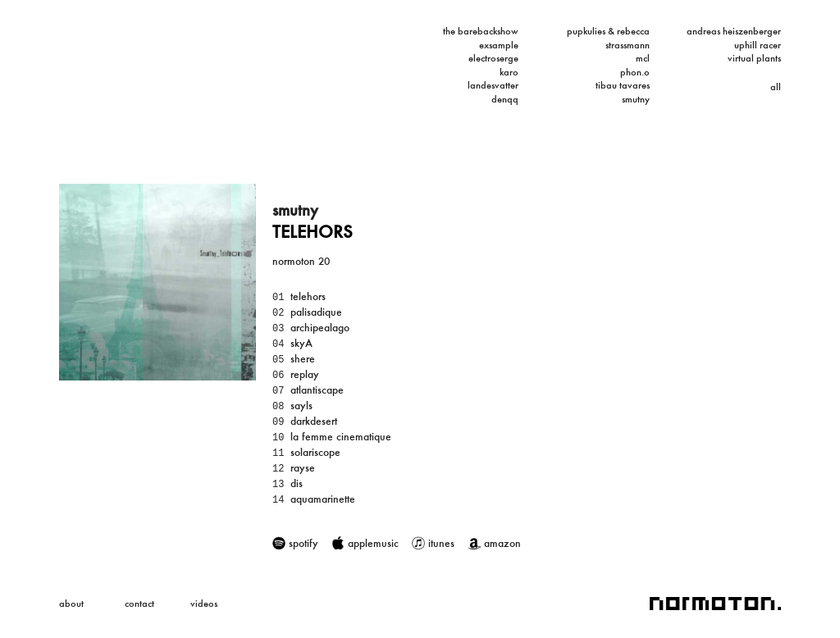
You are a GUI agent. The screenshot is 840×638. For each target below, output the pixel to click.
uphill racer (758, 45)
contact (139, 604)
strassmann (628, 45)
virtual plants (754, 58)
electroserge (493, 58)
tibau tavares (623, 85)
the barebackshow (481, 31)
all (776, 87)
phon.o (635, 72)
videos (204, 604)
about (71, 604)
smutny (636, 99)
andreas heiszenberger (734, 31)
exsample (499, 45)
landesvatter (493, 85)
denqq (505, 99)
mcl (643, 58)
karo (509, 72)
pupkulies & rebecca (608, 31)
